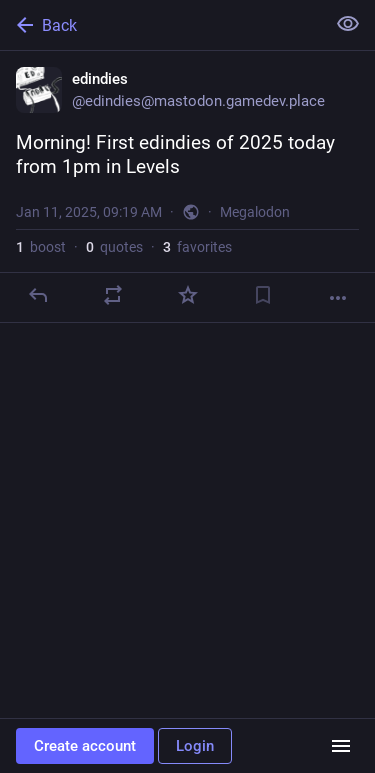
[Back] (160, 25)
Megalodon (255, 212)
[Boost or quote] (113, 295)
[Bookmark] (263, 295)
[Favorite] (188, 295)
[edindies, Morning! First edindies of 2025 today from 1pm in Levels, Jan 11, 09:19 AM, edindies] (187, 187)
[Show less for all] (348, 24)
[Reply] (38, 295)
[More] (338, 298)
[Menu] (341, 746)
